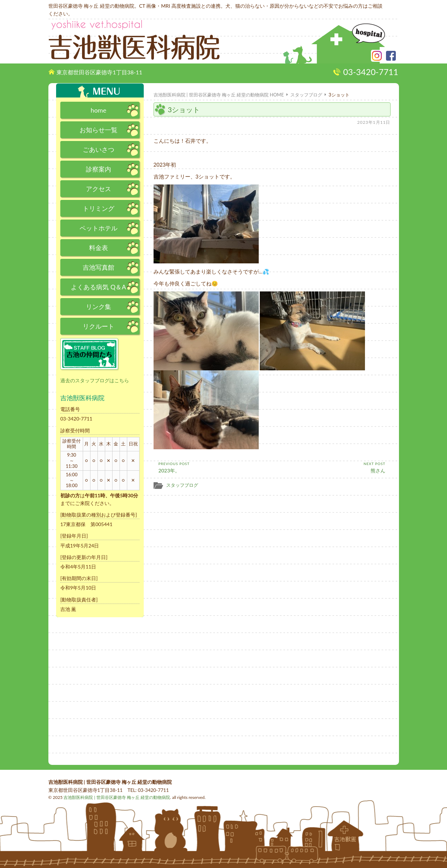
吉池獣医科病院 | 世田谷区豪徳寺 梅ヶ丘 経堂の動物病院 (117, 797)
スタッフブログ (182, 485)
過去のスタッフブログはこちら (95, 380)
